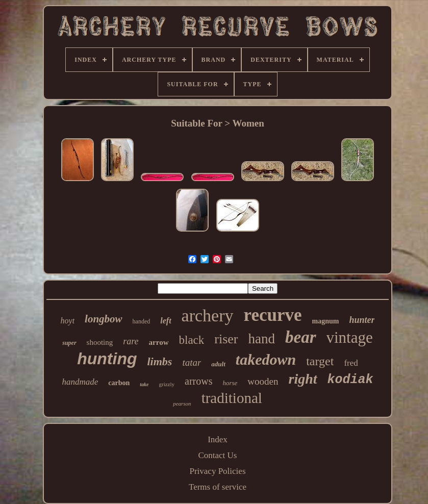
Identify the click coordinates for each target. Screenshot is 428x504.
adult (218, 364)
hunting (107, 359)
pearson (182, 404)
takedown (266, 359)
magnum (326, 321)
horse (230, 383)
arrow (159, 342)
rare (131, 341)
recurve (273, 315)
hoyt (68, 321)
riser (226, 339)
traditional (232, 398)
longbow (104, 319)
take (144, 384)
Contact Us (217, 455)
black (192, 340)
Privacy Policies (217, 471)
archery (208, 316)
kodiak (350, 380)
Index (218, 439)
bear (301, 337)
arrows (198, 381)
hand (262, 339)
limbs (160, 361)
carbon (119, 383)
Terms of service (218, 487)
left (166, 321)
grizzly (167, 384)
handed (142, 321)
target (320, 361)
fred (351, 363)
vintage (350, 337)
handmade (80, 382)
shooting (100, 342)
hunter (362, 320)
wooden (263, 381)
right (303, 379)
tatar (192, 362)
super (69, 343)
